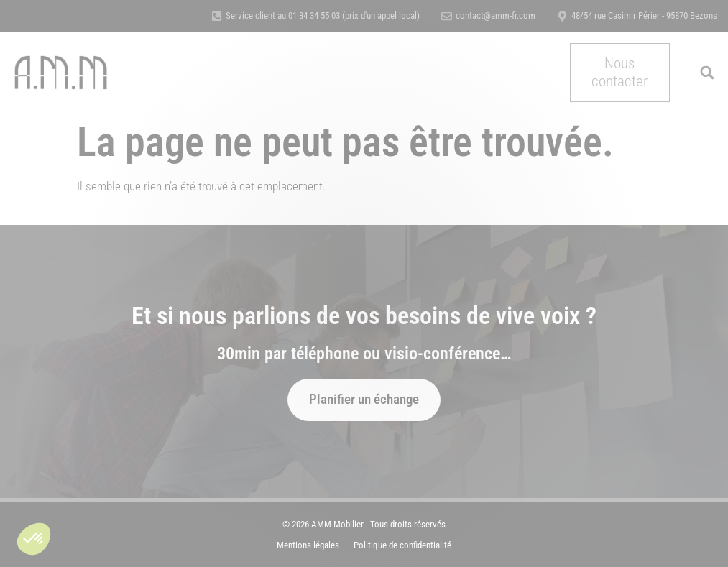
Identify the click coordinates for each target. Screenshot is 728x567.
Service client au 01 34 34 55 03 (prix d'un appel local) (323, 15)
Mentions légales (308, 545)
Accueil (173, 57)
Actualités (342, 88)
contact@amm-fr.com (496, 15)
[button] (34, 539)
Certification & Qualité (474, 57)
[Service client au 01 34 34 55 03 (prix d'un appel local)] (217, 16)
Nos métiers (243, 57)
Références (377, 57)
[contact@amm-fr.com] (447, 16)
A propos (315, 57)
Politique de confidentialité (402, 545)
